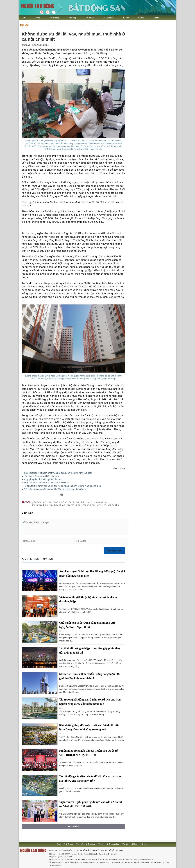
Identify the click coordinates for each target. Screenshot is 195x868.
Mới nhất (48, 559)
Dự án (38, 18)
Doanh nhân (108, 18)
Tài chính (90, 18)
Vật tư (157, 18)
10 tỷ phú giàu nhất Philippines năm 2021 (44, 479)
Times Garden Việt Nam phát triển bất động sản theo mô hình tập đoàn (58, 473)
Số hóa (141, 18)
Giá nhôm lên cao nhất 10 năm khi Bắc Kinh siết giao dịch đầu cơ (55, 489)
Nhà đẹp (73, 18)
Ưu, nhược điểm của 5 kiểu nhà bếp (41, 476)
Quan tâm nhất (30, 559)
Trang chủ (61, 844)
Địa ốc (24, 25)
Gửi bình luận (114, 551)
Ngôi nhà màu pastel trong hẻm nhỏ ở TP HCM (46, 483)
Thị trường (55, 18)
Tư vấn (126, 18)
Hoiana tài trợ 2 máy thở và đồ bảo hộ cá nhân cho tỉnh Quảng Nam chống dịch (62, 486)
